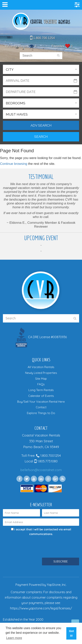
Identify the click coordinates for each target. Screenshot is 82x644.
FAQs (41, 384)
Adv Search (41, 125)
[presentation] (32, 544)
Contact (41, 407)
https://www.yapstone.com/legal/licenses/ (41, 608)
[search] (58, 56)
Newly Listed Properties (41, 373)
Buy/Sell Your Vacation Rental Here (41, 402)
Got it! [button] (71, 633)
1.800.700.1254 (43, 38)
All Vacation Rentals (41, 367)
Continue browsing (14, 164)
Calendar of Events (41, 396)
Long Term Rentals (41, 390)
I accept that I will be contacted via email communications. (41, 532)
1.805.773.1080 (46, 461)
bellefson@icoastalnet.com (41, 470)
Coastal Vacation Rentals (41, 22)
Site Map (41, 379)
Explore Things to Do (41, 413)
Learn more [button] (14, 638)
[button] (41, 69)
